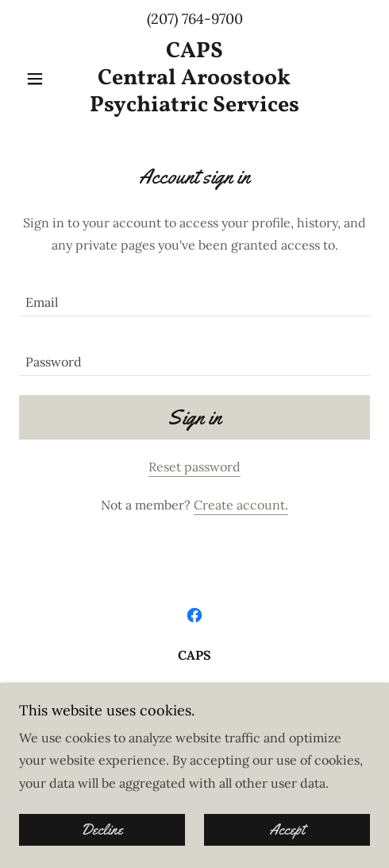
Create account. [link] (241, 505)
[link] (194, 78)
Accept (287, 830)
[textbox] (194, 296)
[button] (45, 79)
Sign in (194, 418)
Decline (102, 830)
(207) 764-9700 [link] (195, 19)
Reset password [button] (194, 467)
